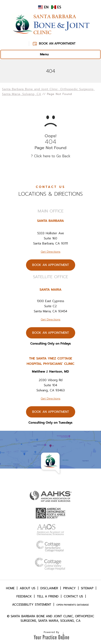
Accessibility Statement (32, 605)
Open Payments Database (73, 605)
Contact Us (73, 596)
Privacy (69, 588)
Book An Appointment (57, 44)
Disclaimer (49, 588)
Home (10, 588)
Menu (49, 55)
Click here (42, 156)
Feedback (24, 596)
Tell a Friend (48, 596)
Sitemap (87, 588)
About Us (27, 588)
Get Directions (51, 252)
